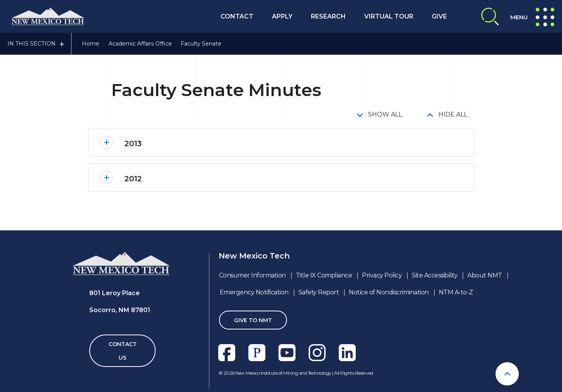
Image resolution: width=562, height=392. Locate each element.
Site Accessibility (435, 275)
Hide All (453, 114)
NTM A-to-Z (456, 292)
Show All (385, 114)
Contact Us (123, 351)
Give (439, 16)
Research (328, 16)
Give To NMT (253, 320)
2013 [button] (133, 144)
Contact (237, 16)
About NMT (485, 275)
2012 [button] (133, 179)
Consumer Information (252, 275)
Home (91, 44)
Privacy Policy (382, 275)
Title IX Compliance (324, 275)
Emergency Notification (254, 292)
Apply (282, 16)
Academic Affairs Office (140, 44)
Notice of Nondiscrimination (389, 292)
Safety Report (319, 292)
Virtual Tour (389, 16)
